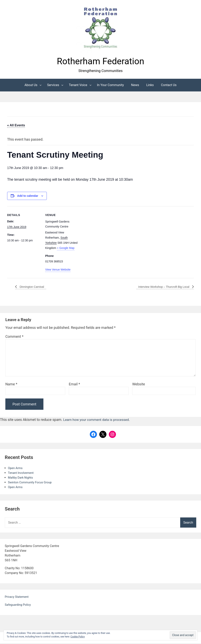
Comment (14, 337)
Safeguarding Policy (19, 605)
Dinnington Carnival (33, 287)
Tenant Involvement (22, 474)
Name (11, 385)
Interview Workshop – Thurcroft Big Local (161, 287)
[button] (100, 28)
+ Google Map (66, 249)
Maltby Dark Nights (21, 478)
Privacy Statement (18, 597)
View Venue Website (58, 271)
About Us (31, 86)
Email (74, 385)
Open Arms (16, 469)
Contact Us (169, 86)
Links (150, 86)
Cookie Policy (78, 637)
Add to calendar (28, 197)
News (135, 86)
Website (139, 385)
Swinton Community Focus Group (32, 483)
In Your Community (110, 86)
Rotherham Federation (100, 62)
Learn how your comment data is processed (98, 421)
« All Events (16, 126)
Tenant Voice (78, 86)
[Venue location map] (104, 235)
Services (53, 86)
